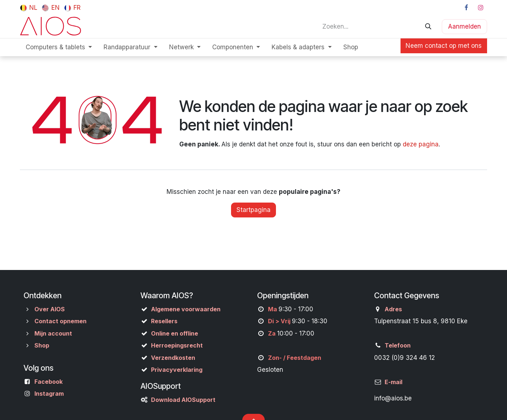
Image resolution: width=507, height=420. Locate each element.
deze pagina (421, 144)
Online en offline (175, 333)
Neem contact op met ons (444, 46)
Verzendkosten (173, 358)
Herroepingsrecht (177, 345)
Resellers (164, 321)
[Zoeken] (428, 26)
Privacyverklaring (177, 370)
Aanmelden (464, 26)
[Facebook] (466, 8)
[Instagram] (481, 8)
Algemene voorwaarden (186, 309)
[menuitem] (29, 8)
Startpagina (253, 210)
